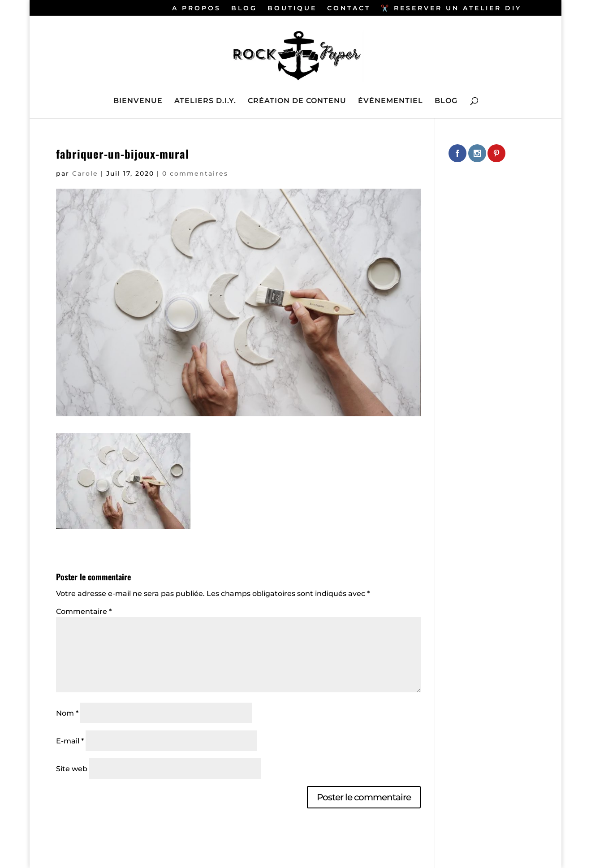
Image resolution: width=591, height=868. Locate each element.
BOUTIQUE (292, 9)
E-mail (70, 741)
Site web (72, 769)
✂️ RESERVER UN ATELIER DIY (451, 9)
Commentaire (84, 611)
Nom (67, 713)
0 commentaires (195, 173)
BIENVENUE (138, 101)
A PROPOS (196, 9)
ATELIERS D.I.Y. (205, 101)
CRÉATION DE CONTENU (297, 101)
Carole (85, 173)
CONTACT (349, 9)
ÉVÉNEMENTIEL (390, 101)
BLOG (244, 9)
